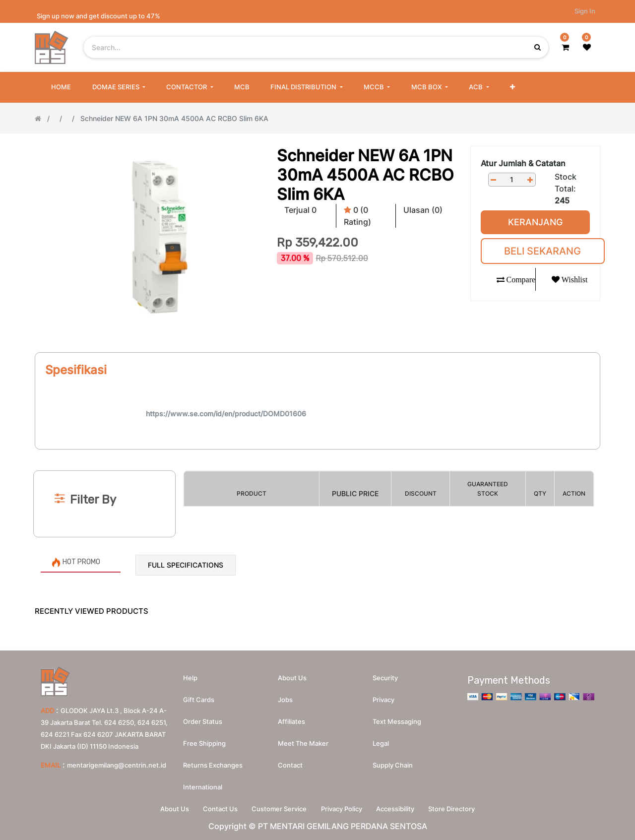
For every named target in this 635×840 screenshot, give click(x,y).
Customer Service (279, 808)
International (203, 786)
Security (385, 677)
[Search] (317, 454)
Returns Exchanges (213, 764)
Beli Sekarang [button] (542, 251)
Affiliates (291, 720)
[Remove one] (494, 180)
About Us (171, 808)
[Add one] (530, 180)
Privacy (383, 699)
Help (190, 677)
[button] (512, 87)
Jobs (285, 699)
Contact (290, 764)
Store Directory (455, 808)
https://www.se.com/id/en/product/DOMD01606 (226, 414)
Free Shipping (204, 742)
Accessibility (397, 808)
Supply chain (393, 764)
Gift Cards (199, 699)
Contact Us (218, 808)
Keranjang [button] (535, 222)
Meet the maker (303, 742)
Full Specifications (186, 565)
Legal (381, 742)
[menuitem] (61, 87)
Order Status (203, 720)
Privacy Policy (342, 808)
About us (292, 677)
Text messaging (397, 720)
